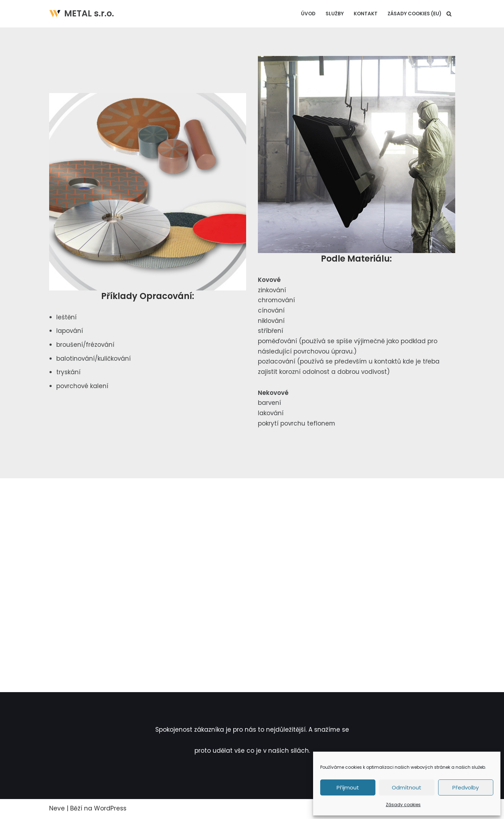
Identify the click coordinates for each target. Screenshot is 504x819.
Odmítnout (407, 787)
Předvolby (466, 787)
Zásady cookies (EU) (414, 14)
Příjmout (348, 787)
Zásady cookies (403, 805)
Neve (57, 809)
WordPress (110, 809)
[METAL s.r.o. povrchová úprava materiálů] (82, 14)
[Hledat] (449, 14)
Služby (335, 14)
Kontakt (366, 14)
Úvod (308, 14)
